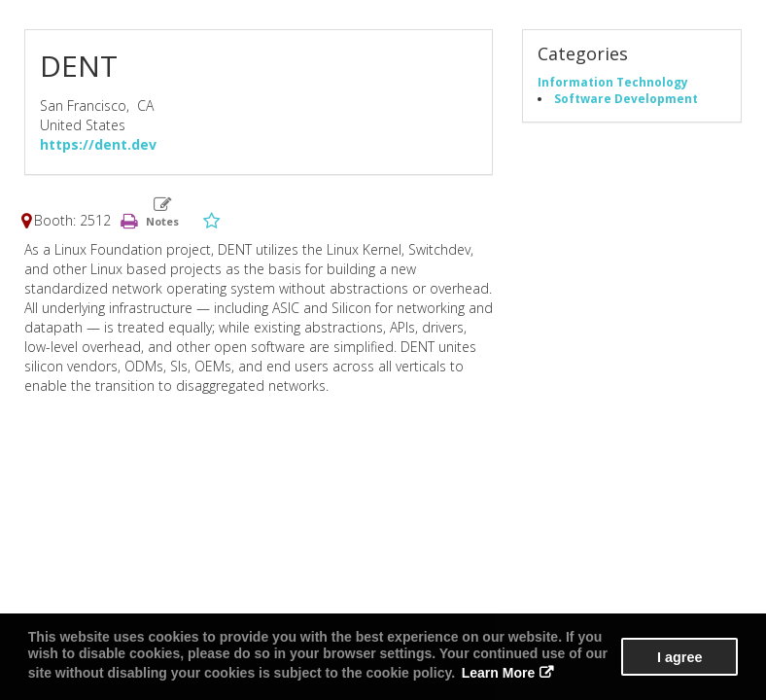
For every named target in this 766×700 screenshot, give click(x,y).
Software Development (626, 98)
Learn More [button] (498, 673)
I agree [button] (679, 657)
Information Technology (613, 82)
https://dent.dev (98, 144)
